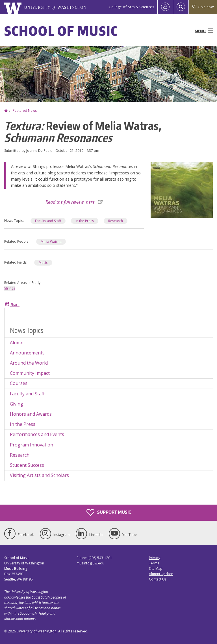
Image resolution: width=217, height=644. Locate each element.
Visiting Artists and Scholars (39, 475)
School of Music (61, 31)
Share (12, 305)
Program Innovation (32, 445)
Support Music (109, 512)
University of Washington (37, 631)
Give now (203, 7)
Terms (154, 563)
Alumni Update (161, 574)
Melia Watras (51, 242)
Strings (10, 288)
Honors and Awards (31, 414)
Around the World (29, 363)
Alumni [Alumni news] (17, 343)
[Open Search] (181, 7)
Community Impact (30, 373)
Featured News (25, 110)
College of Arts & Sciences (131, 7)
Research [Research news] (116, 221)
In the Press (85, 221)
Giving (17, 404)
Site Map (156, 569)
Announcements (27, 353)
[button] (182, 189)
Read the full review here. (74, 202)
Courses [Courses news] (19, 383)
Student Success (27, 465)
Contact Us (158, 579)
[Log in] (165, 7)
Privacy (155, 558)
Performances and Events (37, 434)
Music (43, 263)
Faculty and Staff (48, 221)
